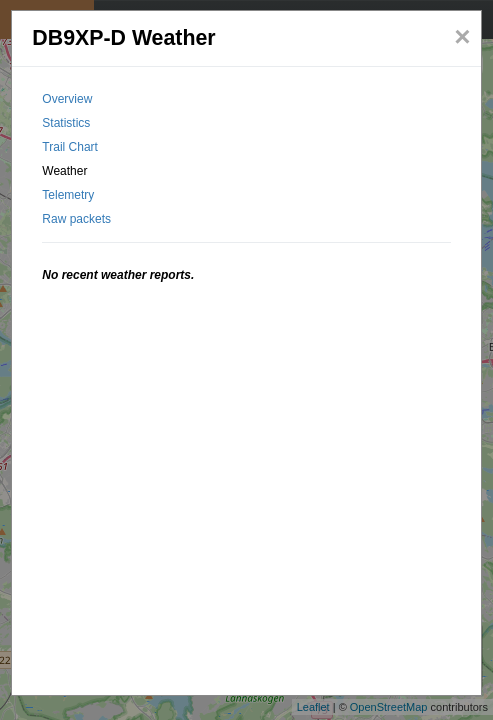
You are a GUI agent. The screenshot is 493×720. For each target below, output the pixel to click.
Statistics (66, 123)
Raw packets (76, 219)
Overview (67, 99)
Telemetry (68, 195)
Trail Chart (70, 147)
